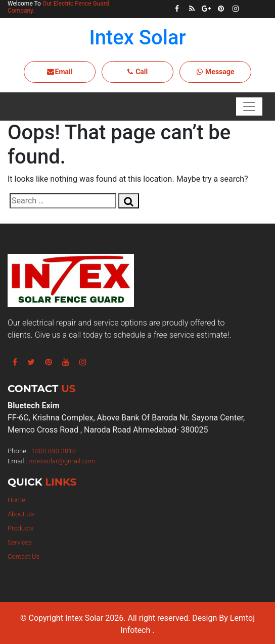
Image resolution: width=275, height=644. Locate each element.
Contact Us (24, 556)
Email (60, 72)
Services (20, 542)
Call (138, 72)
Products (20, 528)
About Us (21, 514)
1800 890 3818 (54, 451)
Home (16, 500)
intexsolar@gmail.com (62, 461)
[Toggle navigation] (249, 106)
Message (216, 72)
